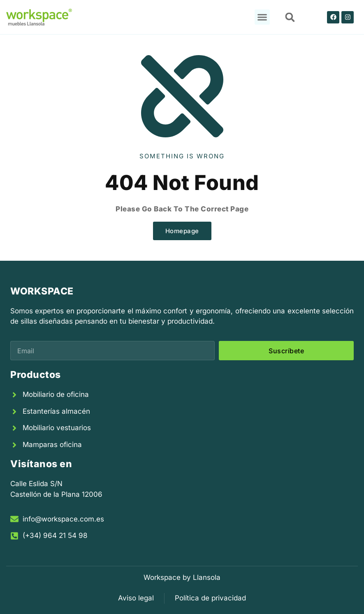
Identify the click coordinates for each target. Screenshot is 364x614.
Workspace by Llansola (182, 577)
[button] (262, 17)
